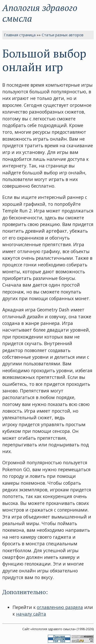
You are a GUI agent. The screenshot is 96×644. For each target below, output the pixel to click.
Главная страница (20, 35)
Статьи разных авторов (63, 35)
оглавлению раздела (60, 607)
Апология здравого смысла (40, 13)
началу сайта (31, 614)
